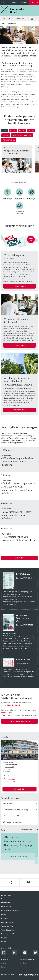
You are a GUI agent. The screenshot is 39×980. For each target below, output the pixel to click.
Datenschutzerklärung (27, 959)
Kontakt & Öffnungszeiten (19, 721)
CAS (6, 135)
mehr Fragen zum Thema (28, 829)
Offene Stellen (6, 903)
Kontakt (4, 967)
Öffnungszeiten (9, 779)
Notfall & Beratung (7, 922)
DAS (31, 130)
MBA (13, 130)
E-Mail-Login (5, 899)
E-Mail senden (19, 789)
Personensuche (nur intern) (10, 910)
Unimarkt (4, 914)
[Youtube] (25, 953)
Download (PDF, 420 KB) (25, 578)
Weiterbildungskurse (22, 135)
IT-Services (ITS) (7, 918)
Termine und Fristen (8, 926)
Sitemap (4, 963)
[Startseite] (3, 24)
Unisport (4, 938)
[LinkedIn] (14, 953)
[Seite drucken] (29, 882)
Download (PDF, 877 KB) (24, 625)
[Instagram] (4, 953)
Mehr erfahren (20, 286)
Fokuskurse (9, 140)
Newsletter (23, 963)
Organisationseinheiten (16, 2)
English (5, 2)
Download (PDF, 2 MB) (24, 664)
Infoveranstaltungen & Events (13, 816)
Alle (5, 130)
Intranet (4, 942)
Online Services (6, 907)
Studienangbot (8, 804)
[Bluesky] (35, 953)
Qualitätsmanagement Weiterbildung (15, 810)
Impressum (5, 959)
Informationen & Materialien (12, 822)
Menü (32, 19)
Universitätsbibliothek (8, 930)
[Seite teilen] (10, 883)
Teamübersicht (9, 782)
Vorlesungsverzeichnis (9, 934)
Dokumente (25, 2)
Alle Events (19, 558)
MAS (22, 130)
